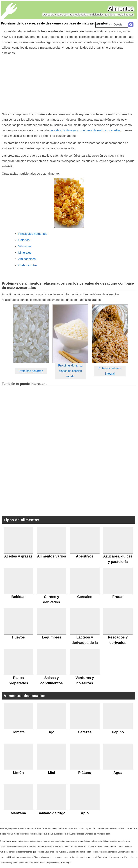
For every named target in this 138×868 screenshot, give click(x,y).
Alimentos (121, 9)
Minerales (25, 253)
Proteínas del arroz (31, 371)
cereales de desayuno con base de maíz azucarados (85, 130)
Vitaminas (25, 246)
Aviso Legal (66, 863)
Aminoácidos (27, 259)
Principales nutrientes (33, 234)
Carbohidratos (28, 265)
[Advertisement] (69, 83)
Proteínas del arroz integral (110, 371)
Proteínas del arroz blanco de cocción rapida (70, 371)
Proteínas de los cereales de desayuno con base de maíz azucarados (54, 23)
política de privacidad (49, 863)
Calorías (24, 240)
